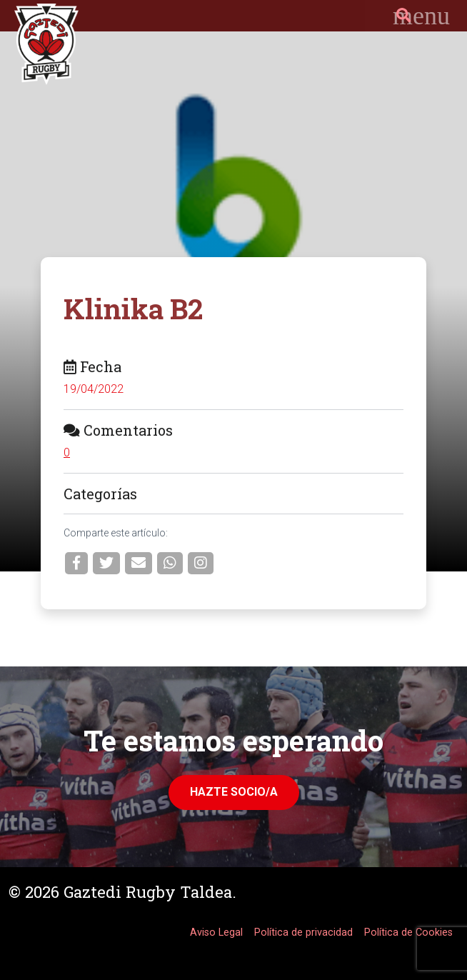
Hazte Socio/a (234, 792)
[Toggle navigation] (421, 16)
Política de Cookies (408, 932)
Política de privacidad (303, 932)
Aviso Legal (216, 932)
